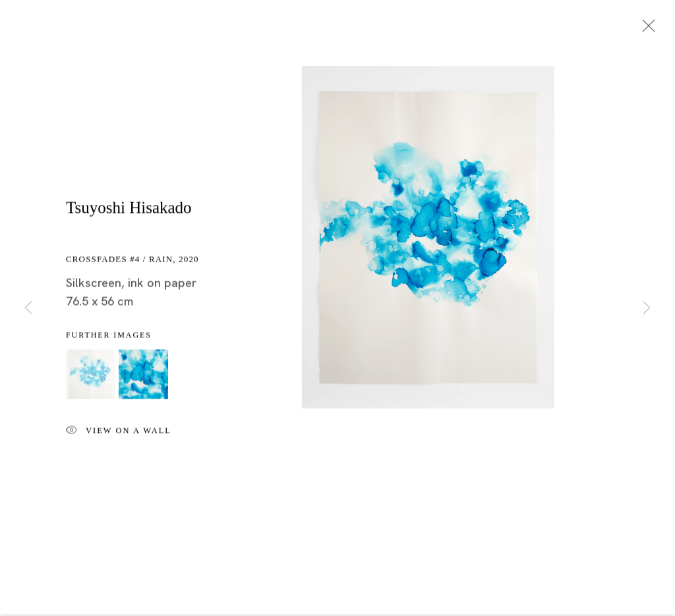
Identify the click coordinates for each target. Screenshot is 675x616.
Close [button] (645, 30)
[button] (91, 375)
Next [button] (647, 308)
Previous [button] (28, 308)
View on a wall (119, 433)
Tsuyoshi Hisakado (129, 209)
